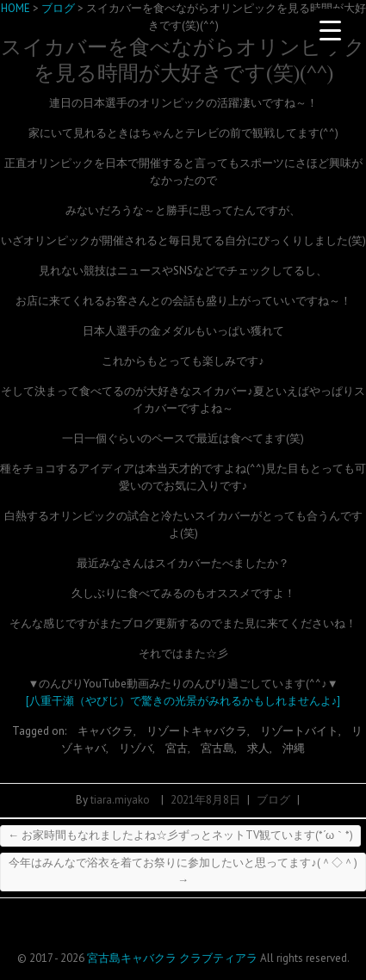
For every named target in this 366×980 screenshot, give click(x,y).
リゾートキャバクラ (197, 731)
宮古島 (217, 748)
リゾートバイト (299, 731)
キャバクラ (105, 731)
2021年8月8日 (205, 800)
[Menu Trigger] (331, 30)
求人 (258, 748)
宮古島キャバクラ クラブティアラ (172, 958)
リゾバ (136, 748)
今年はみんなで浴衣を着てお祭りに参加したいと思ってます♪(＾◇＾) (183, 871)
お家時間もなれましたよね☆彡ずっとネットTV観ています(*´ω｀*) (180, 835)
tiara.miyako (120, 800)
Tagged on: (40, 731)
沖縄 (294, 748)
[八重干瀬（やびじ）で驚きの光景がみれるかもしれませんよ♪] (183, 701)
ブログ (273, 800)
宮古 (177, 748)
